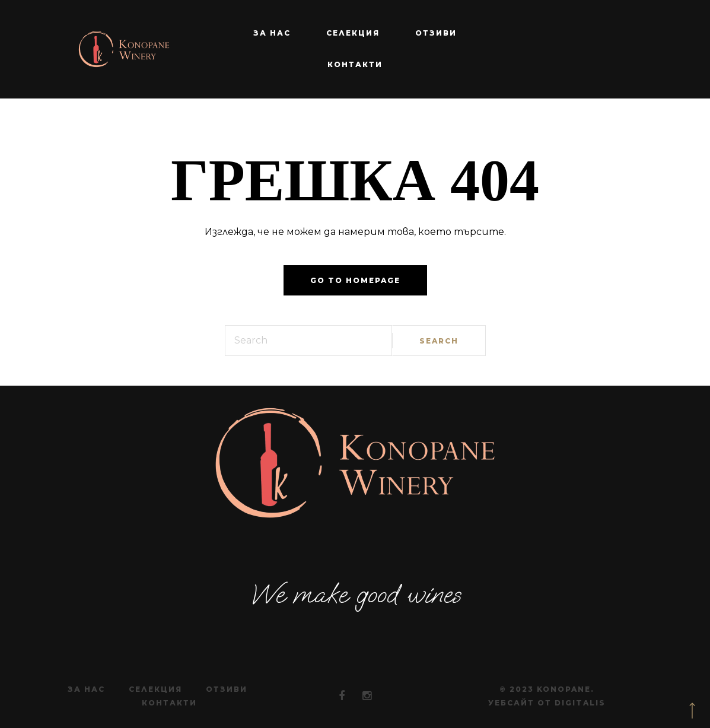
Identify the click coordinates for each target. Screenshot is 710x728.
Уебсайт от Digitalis (547, 703)
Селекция (353, 33)
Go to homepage (355, 280)
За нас (272, 33)
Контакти (355, 64)
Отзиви (436, 33)
